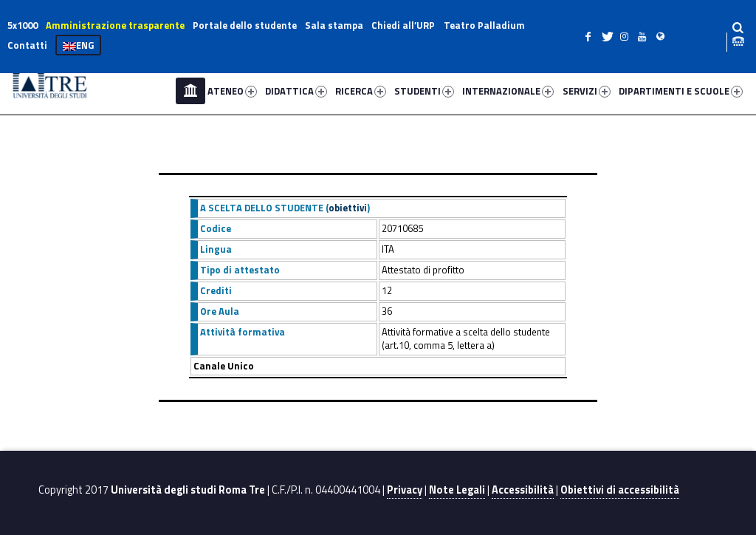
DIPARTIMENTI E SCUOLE (681, 91)
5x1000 (23, 25)
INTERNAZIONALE (508, 91)
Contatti (27, 45)
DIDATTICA (296, 91)
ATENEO (232, 91)
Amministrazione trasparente (115, 25)
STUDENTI (424, 91)
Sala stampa (334, 25)
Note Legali (457, 490)
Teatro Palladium (484, 25)
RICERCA (361, 91)
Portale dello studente (245, 25)
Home (190, 91)
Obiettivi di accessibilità (620, 490)
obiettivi (348, 208)
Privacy (405, 490)
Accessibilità (523, 490)
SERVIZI (587, 91)
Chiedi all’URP (403, 25)
